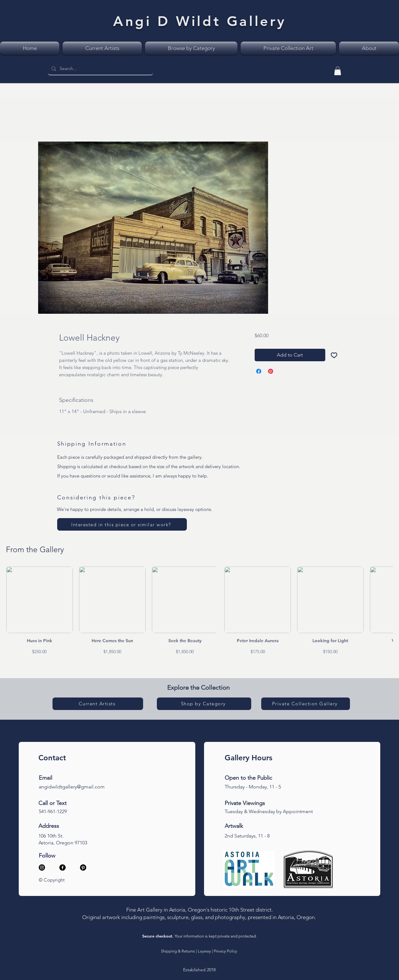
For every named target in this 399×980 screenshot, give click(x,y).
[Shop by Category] (204, 704)
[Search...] (100, 69)
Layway (204, 951)
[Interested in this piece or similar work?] (122, 524)
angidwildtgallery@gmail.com (72, 787)
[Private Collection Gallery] (306, 704)
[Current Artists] (98, 704)
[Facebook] (62, 867)
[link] (338, 71)
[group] (199, 611)
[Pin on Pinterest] (271, 371)
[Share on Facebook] (259, 371)
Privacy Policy (225, 951)
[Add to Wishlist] (334, 355)
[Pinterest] (83, 867)
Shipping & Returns (178, 951)
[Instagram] (42, 867)
